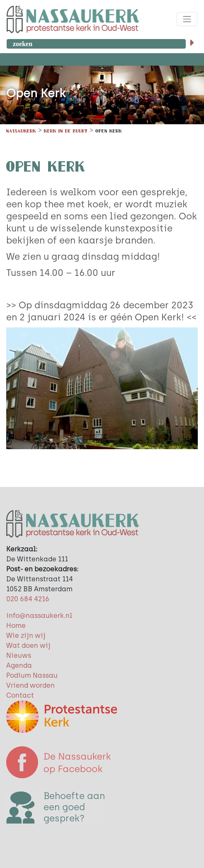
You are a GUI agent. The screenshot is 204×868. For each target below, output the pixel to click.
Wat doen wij (28, 645)
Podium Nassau (32, 675)
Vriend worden (30, 685)
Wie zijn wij (26, 636)
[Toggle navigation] (187, 19)
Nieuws (19, 655)
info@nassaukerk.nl (39, 616)
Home (16, 626)
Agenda (19, 665)
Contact (20, 695)
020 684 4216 (28, 599)
